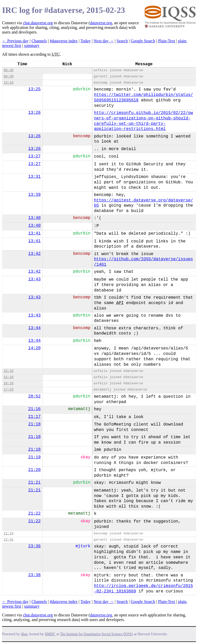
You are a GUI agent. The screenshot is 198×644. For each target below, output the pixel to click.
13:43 (35, 279)
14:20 (35, 348)
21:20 (35, 470)
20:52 (35, 396)
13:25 (35, 89)
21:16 (35, 409)
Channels (39, 41)
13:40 (35, 218)
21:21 (35, 483)
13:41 (35, 233)
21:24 (9, 533)
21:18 (35, 424)
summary (32, 46)
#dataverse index (64, 41)
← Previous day (15, 41)
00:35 (9, 70)
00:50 (9, 76)
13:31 (35, 177)
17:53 (9, 390)
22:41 (9, 540)
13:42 (35, 254)
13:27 (35, 156)
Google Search (143, 41)
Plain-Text (167, 41)
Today (86, 41)
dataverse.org (101, 23)
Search (122, 41)
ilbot (24, 634)
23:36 (35, 546)
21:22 (35, 513)
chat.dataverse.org (38, 23)
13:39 (35, 195)
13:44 (35, 328)
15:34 (9, 377)
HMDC (50, 634)
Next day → (104, 41)
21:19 (35, 457)
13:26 (35, 113)
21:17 (35, 417)
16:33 (9, 383)
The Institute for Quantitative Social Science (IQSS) (97, 634)
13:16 (9, 83)
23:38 (35, 575)
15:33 (9, 371)
